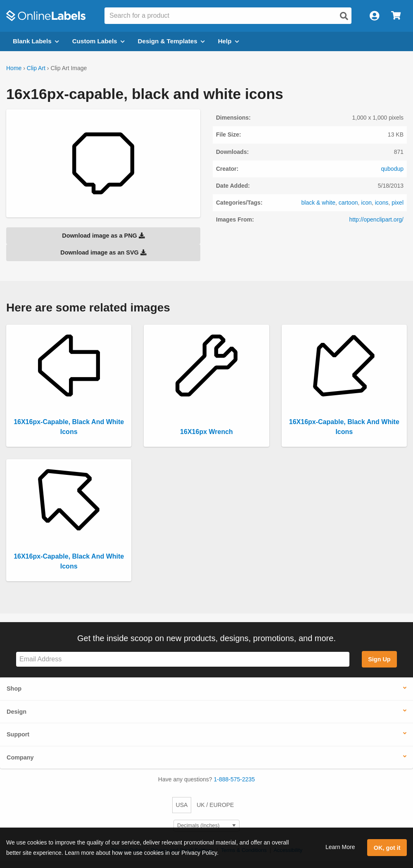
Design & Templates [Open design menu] (171, 41)
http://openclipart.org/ (376, 219)
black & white (318, 203)
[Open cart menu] (396, 16)
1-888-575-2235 (235, 779)
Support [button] (18, 734)
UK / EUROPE (215, 805)
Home (14, 68)
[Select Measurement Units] (206, 826)
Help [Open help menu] (229, 41)
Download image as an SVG (103, 252)
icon (366, 203)
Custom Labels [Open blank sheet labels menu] (99, 41)
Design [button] (17, 712)
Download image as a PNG (103, 236)
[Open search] (344, 16)
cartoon (348, 203)
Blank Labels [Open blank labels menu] (36, 41)
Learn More (340, 847)
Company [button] (20, 757)
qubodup (392, 169)
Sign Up (379, 659)
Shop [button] (14, 689)
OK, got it (387, 848)
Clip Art (36, 68)
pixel (398, 203)
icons (382, 203)
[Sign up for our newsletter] (183, 659)
